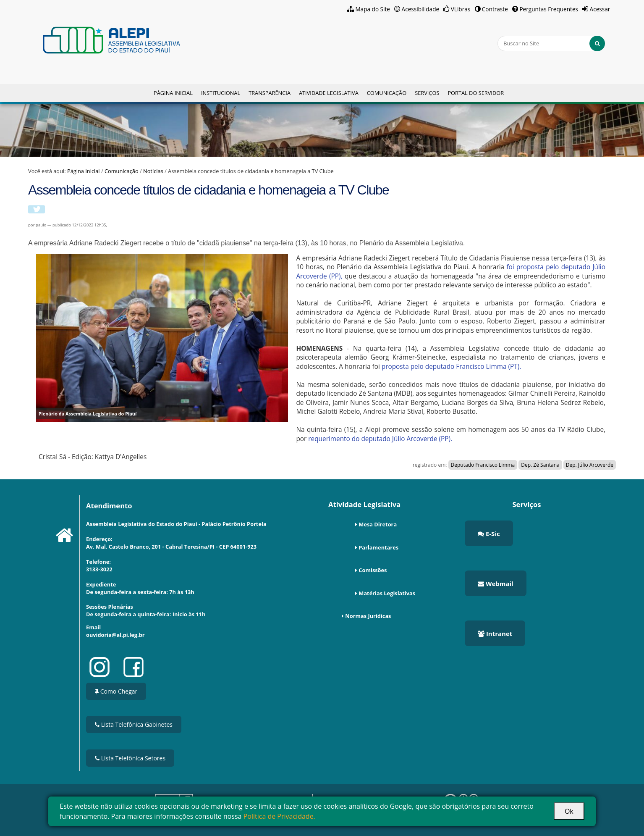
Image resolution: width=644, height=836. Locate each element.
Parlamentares (378, 547)
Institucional (221, 93)
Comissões (373, 570)
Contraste (495, 9)
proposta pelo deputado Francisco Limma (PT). (451, 367)
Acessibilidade (421, 9)
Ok (569, 811)
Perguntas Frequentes (549, 9)
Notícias (153, 171)
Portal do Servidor (476, 93)
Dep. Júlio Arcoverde (590, 465)
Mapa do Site (373, 9)
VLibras (461, 9)
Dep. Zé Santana (540, 465)
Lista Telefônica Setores (130, 758)
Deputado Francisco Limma (483, 465)
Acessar (600, 9)
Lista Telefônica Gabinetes (134, 724)
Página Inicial (173, 93)
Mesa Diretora (378, 524)
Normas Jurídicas (368, 616)
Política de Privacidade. (279, 816)
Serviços (427, 93)
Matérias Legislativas (387, 593)
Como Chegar (116, 691)
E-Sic (489, 534)
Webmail (496, 584)
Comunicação (387, 93)
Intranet (495, 634)
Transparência (270, 93)
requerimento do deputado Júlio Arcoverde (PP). (379, 439)
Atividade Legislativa (329, 93)
